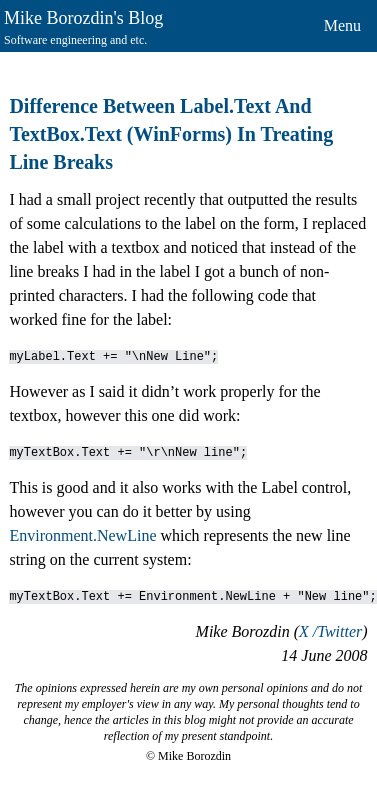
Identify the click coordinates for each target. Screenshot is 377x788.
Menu (342, 25)
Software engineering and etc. (75, 40)
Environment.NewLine (82, 535)
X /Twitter (330, 631)
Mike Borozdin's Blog (83, 18)
